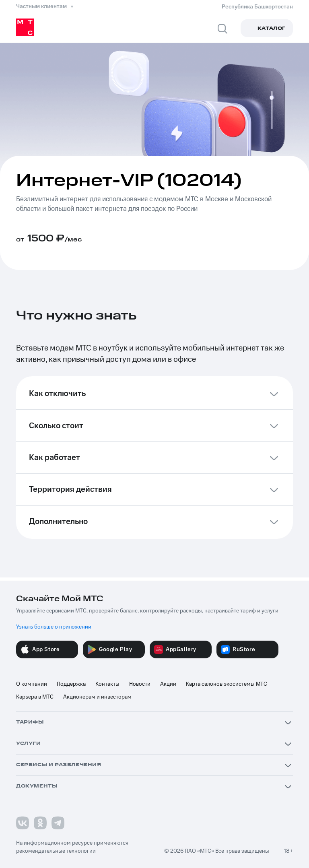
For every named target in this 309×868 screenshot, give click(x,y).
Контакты (107, 684)
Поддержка (71, 684)
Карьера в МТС (35, 697)
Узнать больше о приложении (54, 627)
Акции (168, 684)
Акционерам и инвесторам (97, 697)
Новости (140, 684)
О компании (32, 684)
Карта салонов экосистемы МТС (227, 684)
